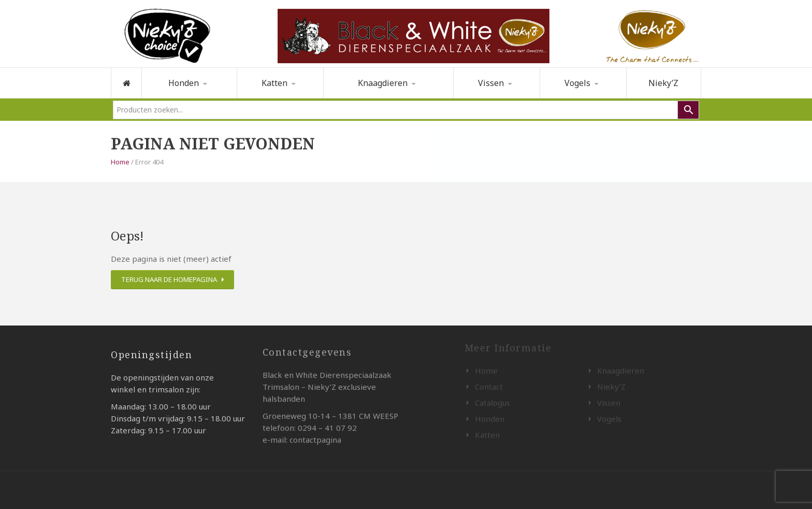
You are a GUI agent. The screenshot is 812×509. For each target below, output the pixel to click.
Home (120, 161)
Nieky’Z (663, 83)
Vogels (577, 83)
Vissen (491, 83)
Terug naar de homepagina (169, 279)
